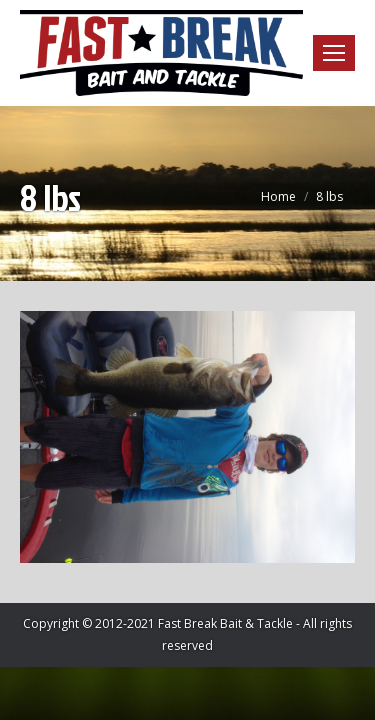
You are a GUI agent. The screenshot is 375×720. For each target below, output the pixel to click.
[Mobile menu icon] (334, 53)
